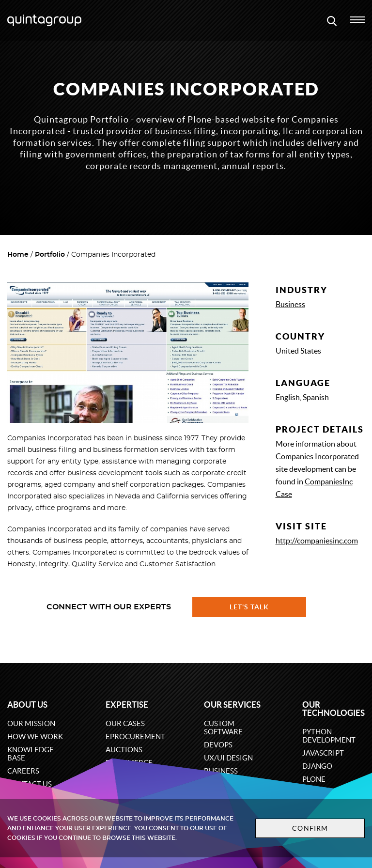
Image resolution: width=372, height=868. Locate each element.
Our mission (31, 723)
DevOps (218, 745)
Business (290, 304)
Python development (329, 736)
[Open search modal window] (332, 20)
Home (18, 255)
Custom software (223, 728)
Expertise (127, 705)
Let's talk (249, 607)
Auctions (124, 750)
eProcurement (135, 736)
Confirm (310, 828)
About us (27, 705)
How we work (35, 736)
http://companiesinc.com (317, 541)
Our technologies (333, 709)
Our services (232, 705)
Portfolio (50, 255)
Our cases (125, 723)
